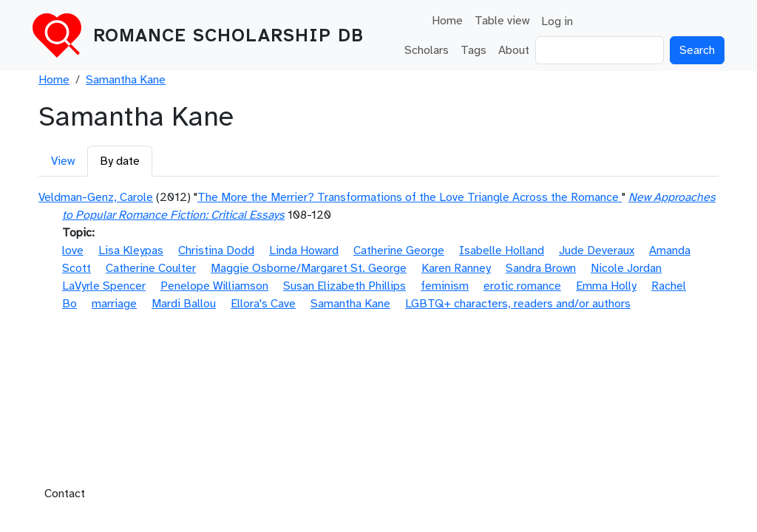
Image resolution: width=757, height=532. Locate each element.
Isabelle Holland (502, 250)
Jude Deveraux (597, 250)
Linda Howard (304, 250)
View (63, 161)
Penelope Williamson (214, 286)
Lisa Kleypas (131, 250)
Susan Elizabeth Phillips (344, 286)
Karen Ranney (456, 268)
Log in (557, 21)
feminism (445, 286)
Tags (473, 50)
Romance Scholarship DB (228, 35)
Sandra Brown (541, 268)
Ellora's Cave (263, 304)
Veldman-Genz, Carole (96, 197)
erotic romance (522, 286)
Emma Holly (606, 286)
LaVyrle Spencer (104, 286)
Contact (65, 494)
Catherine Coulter (151, 268)
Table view (502, 21)
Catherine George (399, 250)
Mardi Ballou (184, 304)
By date (120, 161)
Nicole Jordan (626, 268)
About (514, 50)
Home (447, 21)
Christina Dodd (216, 250)
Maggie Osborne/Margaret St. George (309, 268)
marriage (114, 304)
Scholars (427, 50)
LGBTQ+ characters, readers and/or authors (518, 304)
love (73, 250)
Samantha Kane (126, 80)
